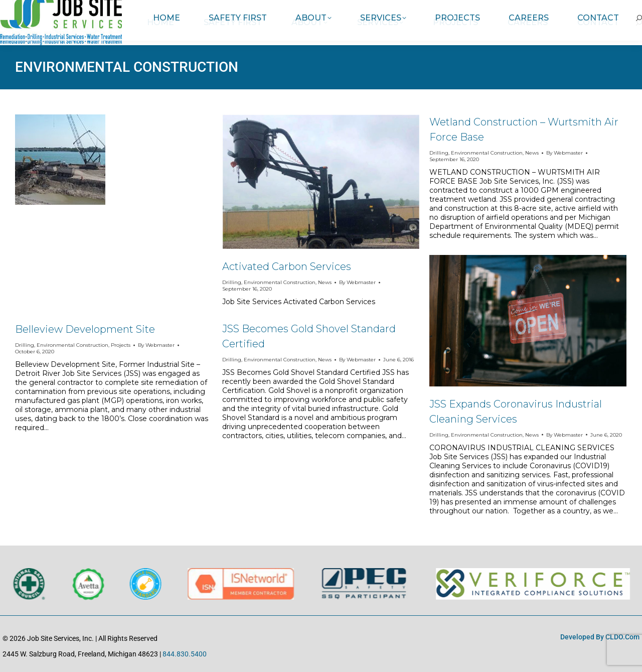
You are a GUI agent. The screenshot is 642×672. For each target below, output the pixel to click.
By (156, 345)
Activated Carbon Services (287, 266)
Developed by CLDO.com (600, 637)
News (325, 282)
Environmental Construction (72, 345)
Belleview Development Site (85, 329)
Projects (121, 345)
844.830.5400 (185, 654)
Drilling (25, 345)
